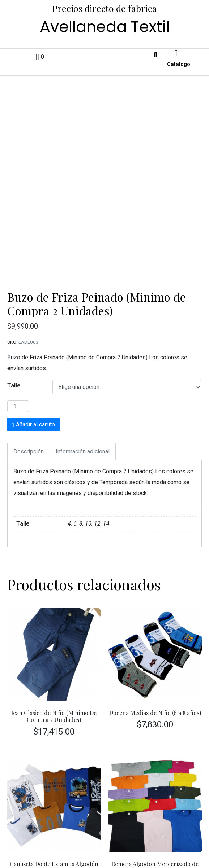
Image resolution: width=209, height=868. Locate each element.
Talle (14, 323)
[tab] (29, 389)
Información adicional (83, 389)
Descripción (29, 389)
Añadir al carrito (35, 362)
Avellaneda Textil (105, 27)
